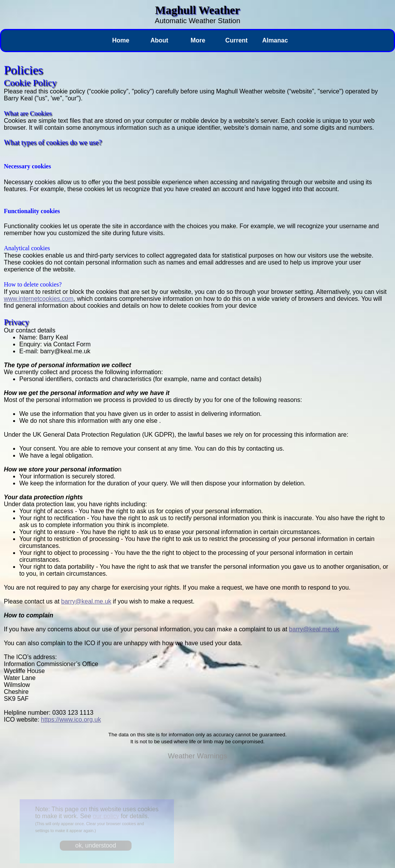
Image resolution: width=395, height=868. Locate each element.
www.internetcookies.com (39, 299)
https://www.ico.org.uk (71, 720)
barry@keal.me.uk (86, 601)
